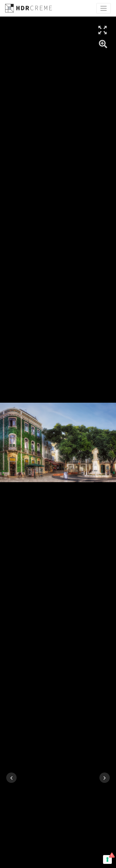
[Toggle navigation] (104, 8)
